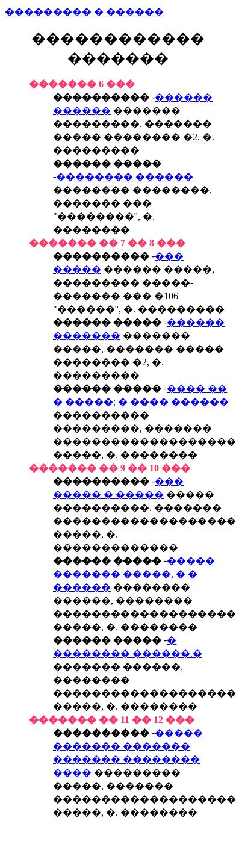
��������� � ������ (84, 12)
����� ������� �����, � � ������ (134, 574)
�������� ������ (125, 177)
